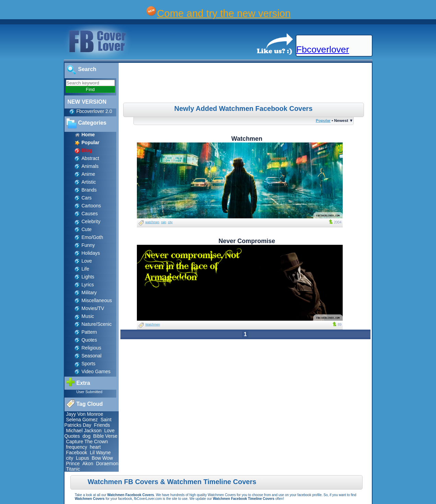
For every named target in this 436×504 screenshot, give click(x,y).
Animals (90, 166)
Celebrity (91, 221)
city (70, 458)
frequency (77, 447)
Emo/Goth (92, 237)
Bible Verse (105, 436)
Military (89, 293)
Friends (102, 425)
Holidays (91, 253)
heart (95, 447)
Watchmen (153, 324)
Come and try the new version (224, 13)
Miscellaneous (97, 300)
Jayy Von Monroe (85, 414)
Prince (73, 463)
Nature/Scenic (97, 324)
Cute (87, 229)
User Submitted (90, 392)
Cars (87, 198)
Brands (89, 190)
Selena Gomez (82, 420)
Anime (89, 174)
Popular (323, 120)
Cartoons (91, 206)
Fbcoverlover (323, 49)
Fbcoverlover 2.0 (94, 111)
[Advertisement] (246, 84)
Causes (90, 214)
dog (86, 436)
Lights (88, 277)
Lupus (82, 458)
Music (88, 316)
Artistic (89, 182)
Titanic (73, 469)
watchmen (152, 222)
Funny (88, 245)
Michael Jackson (84, 431)
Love (87, 261)
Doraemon (107, 463)
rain (164, 222)
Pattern (89, 332)
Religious (92, 348)
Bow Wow (102, 458)
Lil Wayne (100, 453)
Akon (88, 463)
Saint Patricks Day (88, 422)
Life (86, 269)
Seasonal (92, 356)
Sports (89, 364)
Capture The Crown (87, 442)
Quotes (89, 340)
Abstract (90, 158)
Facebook (77, 453)
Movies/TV (93, 308)
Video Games (96, 371)
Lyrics (88, 285)
